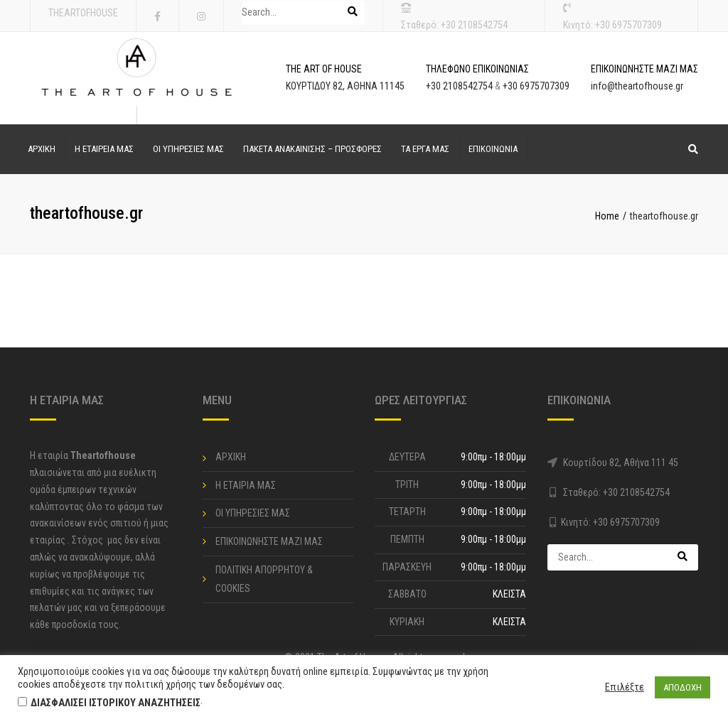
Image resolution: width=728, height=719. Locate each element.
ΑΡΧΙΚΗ (42, 149)
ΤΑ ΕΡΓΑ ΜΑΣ (425, 149)
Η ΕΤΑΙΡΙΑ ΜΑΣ (246, 485)
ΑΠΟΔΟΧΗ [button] (682, 687)
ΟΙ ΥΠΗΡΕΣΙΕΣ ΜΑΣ (188, 149)
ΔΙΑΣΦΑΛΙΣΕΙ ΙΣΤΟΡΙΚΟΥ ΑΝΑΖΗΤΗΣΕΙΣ (116, 703)
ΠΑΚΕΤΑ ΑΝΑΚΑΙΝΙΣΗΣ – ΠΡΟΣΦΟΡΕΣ (312, 149)
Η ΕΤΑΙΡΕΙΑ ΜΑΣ (104, 149)
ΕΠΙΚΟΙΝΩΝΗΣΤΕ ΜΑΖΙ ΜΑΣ (269, 541)
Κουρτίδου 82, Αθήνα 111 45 (621, 463)
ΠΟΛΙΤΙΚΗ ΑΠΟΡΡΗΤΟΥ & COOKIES (264, 579)
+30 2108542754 (474, 25)
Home (607, 216)
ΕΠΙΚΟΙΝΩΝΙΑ (493, 149)
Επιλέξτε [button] (625, 687)
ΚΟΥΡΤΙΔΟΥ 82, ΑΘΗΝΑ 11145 (345, 86)
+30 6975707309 (628, 25)
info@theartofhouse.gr (637, 86)
